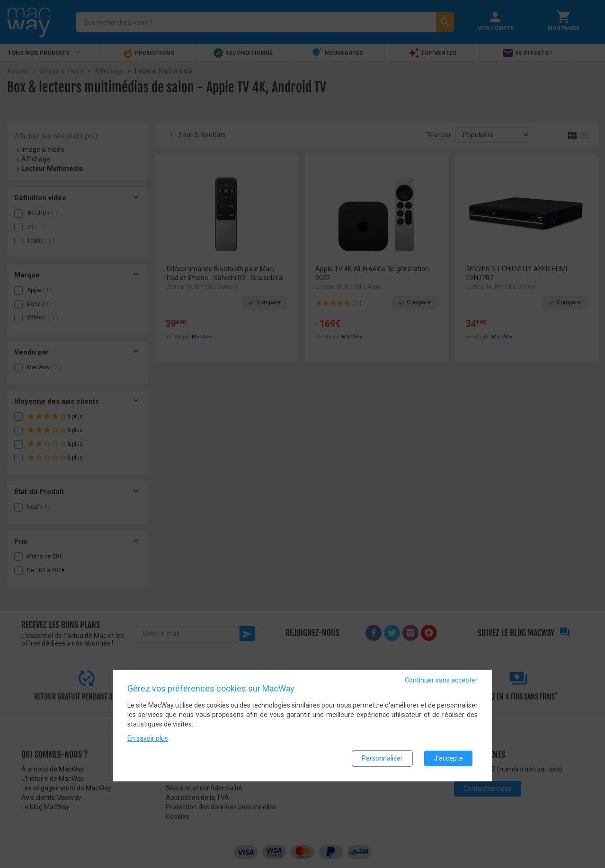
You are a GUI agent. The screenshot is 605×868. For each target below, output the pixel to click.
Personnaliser (382, 759)
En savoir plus (148, 739)
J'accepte (448, 759)
